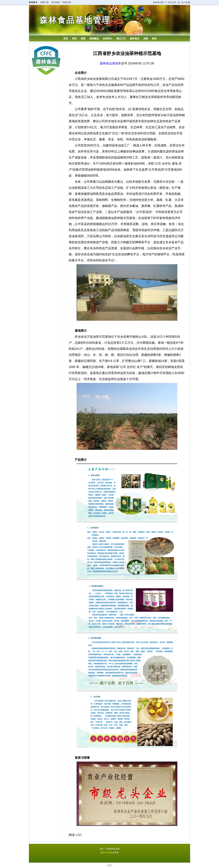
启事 (146, 38)
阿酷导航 (67, 2)
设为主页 (171, 2)
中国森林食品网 (113, 849)
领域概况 (94, 38)
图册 (83, 38)
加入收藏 (184, 2)
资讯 (74, 38)
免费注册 (45, 2)
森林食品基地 (109, 63)
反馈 (109, 865)
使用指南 (56, 2)
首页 (66, 38)
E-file (107, 853)
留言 (154, 38)
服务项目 (135, 38)
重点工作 (121, 38)
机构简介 (108, 38)
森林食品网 (158, 2)
